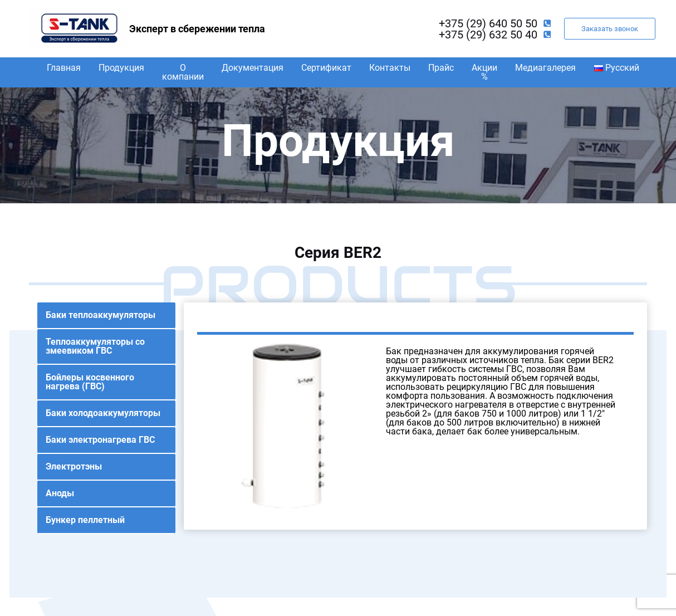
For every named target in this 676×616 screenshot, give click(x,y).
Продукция (121, 68)
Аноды (60, 493)
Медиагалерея (545, 68)
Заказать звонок (610, 29)
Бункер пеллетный (85, 520)
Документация (253, 68)
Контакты (390, 68)
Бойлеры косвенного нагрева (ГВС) (90, 382)
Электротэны (74, 466)
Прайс (441, 68)
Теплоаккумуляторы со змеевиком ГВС (95, 346)
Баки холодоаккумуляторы (103, 413)
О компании (183, 72)
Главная (64, 68)
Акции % (484, 72)
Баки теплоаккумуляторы (101, 315)
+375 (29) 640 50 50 (488, 23)
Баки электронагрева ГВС (100, 440)
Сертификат (326, 68)
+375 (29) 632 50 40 (488, 35)
